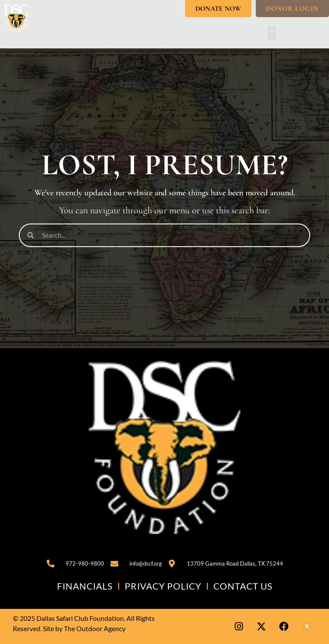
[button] (272, 33)
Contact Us (243, 586)
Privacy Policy (163, 586)
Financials (85, 586)
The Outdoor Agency (95, 628)
